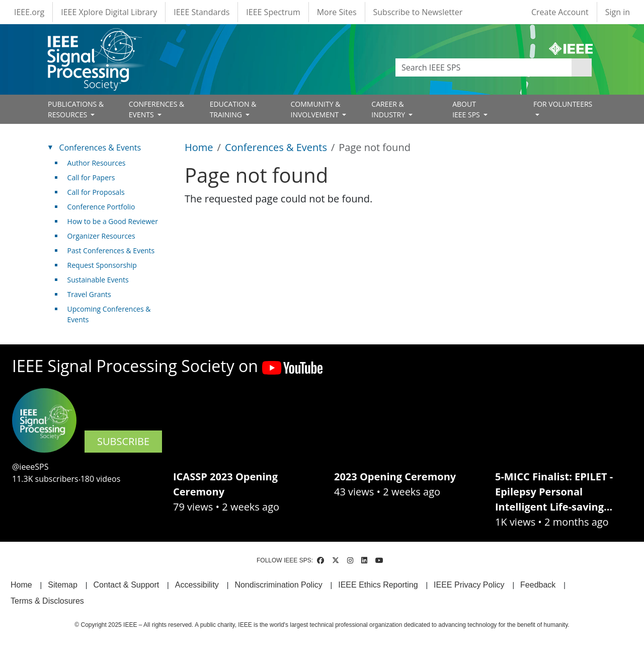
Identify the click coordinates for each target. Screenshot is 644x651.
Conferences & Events (276, 147)
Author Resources (97, 163)
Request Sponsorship (102, 265)
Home (199, 147)
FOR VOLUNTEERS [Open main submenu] (563, 104)
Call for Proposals (96, 192)
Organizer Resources (101, 236)
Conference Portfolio (101, 207)
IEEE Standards (202, 12)
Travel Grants (89, 294)
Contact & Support (126, 585)
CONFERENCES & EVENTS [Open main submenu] (156, 109)
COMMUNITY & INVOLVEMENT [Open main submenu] (315, 109)
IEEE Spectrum (273, 12)
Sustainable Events (98, 280)
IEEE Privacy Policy (469, 585)
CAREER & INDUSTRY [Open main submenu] (389, 109)
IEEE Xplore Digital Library (109, 12)
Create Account (560, 12)
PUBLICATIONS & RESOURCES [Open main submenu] (76, 109)
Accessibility (197, 585)
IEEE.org (29, 12)
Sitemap (63, 585)
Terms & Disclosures (47, 601)
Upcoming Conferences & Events (109, 314)
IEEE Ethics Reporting (378, 585)
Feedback (538, 585)
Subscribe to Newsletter (418, 12)
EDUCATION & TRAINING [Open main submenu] (233, 109)
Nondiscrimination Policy (278, 585)
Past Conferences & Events (111, 250)
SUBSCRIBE (123, 441)
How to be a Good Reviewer (113, 221)
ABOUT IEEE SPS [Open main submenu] (467, 109)
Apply (582, 67)
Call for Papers (91, 177)
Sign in (618, 12)
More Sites (337, 12)
